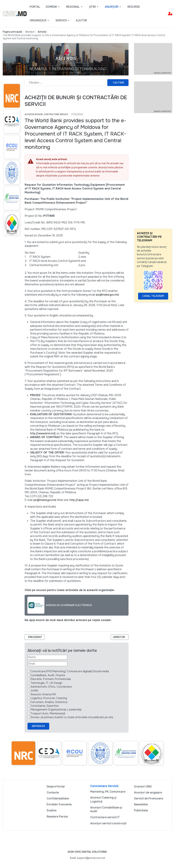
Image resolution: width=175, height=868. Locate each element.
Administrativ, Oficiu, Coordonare (51, 687)
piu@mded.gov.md (45, 500)
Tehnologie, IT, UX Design (46, 683)
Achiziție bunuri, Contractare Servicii (46, 114)
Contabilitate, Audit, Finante (48, 675)
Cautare (119, 83)
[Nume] (47, 657)
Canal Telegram (153, 296)
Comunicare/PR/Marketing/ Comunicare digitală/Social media (70, 671)
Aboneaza (38, 726)
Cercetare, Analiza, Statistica (49, 702)
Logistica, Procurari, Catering (49, 698)
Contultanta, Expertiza (45, 706)
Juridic (34, 690)
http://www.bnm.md (42, 433)
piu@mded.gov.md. (108, 295)
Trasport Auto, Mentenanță (48, 713)
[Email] (47, 664)
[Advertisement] (153, 171)
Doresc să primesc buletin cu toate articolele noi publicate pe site (72, 717)
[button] (53, 7)
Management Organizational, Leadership (56, 710)
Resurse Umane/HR (43, 694)
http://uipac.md (79, 500)
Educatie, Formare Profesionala (51, 679)
